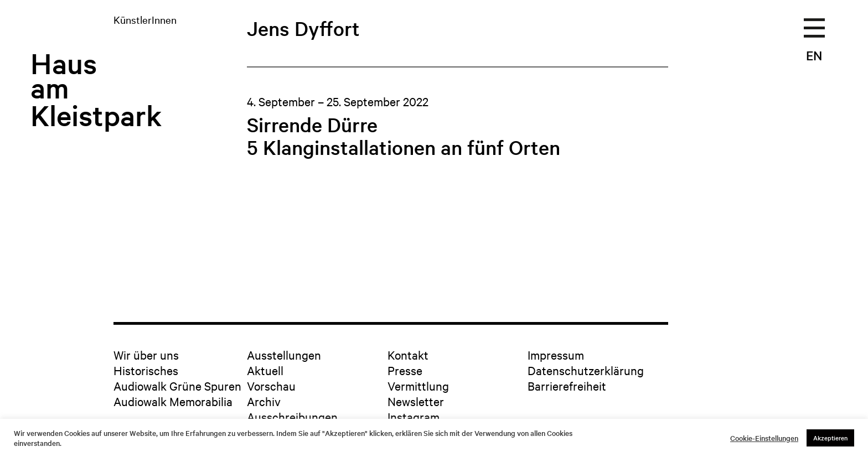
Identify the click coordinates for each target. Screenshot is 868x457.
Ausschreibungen (292, 417)
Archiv (264, 401)
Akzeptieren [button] (830, 438)
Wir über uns (146, 355)
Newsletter (416, 401)
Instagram (414, 417)
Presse (405, 370)
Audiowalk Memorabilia (173, 401)
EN (814, 55)
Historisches (146, 370)
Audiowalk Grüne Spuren (177, 386)
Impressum (556, 355)
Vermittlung (418, 386)
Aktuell (265, 370)
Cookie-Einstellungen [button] (764, 438)
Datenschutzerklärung (586, 370)
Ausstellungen (284, 355)
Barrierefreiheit (567, 386)
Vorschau (271, 386)
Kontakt (408, 355)
